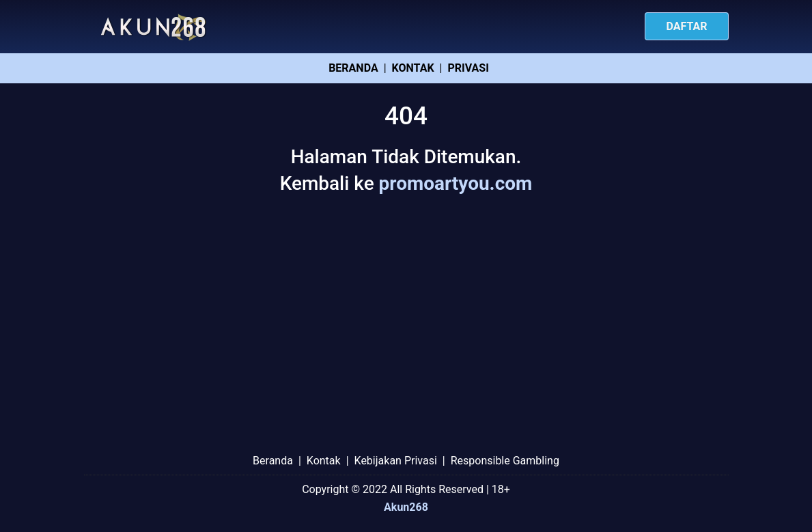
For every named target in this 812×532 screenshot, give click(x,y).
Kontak (413, 68)
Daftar (686, 26)
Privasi (468, 68)
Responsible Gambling (505, 461)
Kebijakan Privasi (396, 461)
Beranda (353, 68)
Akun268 (406, 507)
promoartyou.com (456, 183)
